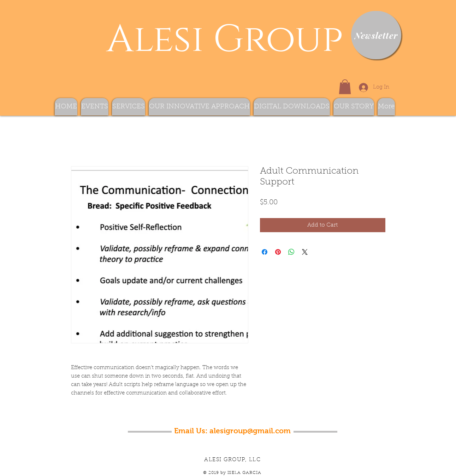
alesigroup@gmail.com (250, 431)
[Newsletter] (376, 35)
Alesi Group (220, 40)
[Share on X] (305, 252)
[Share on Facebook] (265, 252)
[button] (345, 87)
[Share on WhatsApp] (291, 252)
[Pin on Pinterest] (278, 252)
